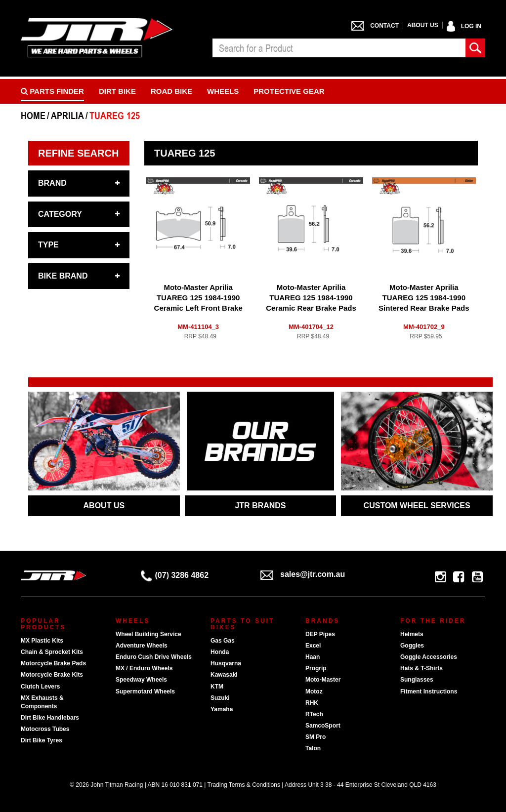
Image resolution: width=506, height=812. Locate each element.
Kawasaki (224, 675)
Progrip (316, 668)
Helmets (412, 634)
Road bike (171, 91)
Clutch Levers (40, 687)
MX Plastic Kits (42, 641)
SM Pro (316, 737)
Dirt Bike (117, 91)
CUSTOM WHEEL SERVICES (417, 506)
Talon (313, 748)
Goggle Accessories (429, 657)
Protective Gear (289, 91)
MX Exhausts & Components (42, 702)
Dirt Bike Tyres (42, 740)
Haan (313, 657)
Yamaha (222, 709)
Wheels (223, 91)
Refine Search (78, 153)
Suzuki (220, 698)
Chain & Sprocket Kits (52, 652)
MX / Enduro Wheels (144, 668)
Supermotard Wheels (145, 691)
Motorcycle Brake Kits (52, 675)
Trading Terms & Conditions (244, 785)
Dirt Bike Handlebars (50, 718)
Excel (313, 646)
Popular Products (43, 624)
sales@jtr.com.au (303, 574)
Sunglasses (417, 680)
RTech (314, 714)
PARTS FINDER (52, 91)
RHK (312, 703)
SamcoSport (323, 726)
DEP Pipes (320, 634)
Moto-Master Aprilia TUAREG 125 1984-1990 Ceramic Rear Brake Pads (311, 298)
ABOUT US (104, 506)
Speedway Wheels (141, 680)
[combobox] (339, 48)
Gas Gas (223, 641)
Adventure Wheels (142, 646)
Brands (322, 621)
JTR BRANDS (260, 506)
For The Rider (433, 621)
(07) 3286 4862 (175, 575)
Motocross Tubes (45, 729)
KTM (217, 687)
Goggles (412, 646)
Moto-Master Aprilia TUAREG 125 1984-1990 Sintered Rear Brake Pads (424, 298)
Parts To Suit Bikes (242, 624)
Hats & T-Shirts (422, 668)
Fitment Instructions (429, 691)
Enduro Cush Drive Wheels (154, 657)
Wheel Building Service (148, 634)
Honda (220, 652)
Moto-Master (323, 680)
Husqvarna (226, 663)
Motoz (314, 691)
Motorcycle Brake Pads (53, 663)
